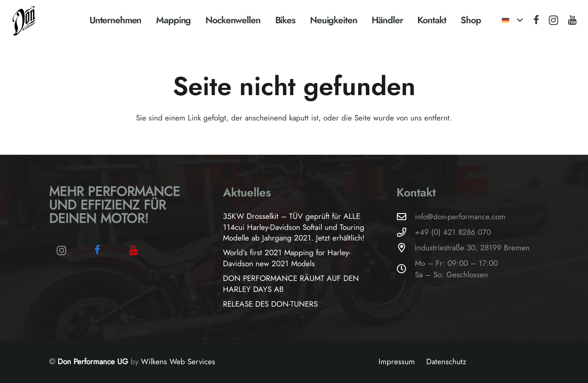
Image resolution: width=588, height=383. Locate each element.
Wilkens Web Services (178, 362)
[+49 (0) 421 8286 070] (406, 233)
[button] (512, 20)
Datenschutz (446, 362)
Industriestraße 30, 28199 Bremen (472, 248)
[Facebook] (536, 20)
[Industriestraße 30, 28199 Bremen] (406, 248)
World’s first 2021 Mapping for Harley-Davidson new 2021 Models (287, 258)
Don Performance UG (94, 362)
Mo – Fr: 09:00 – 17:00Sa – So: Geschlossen (456, 269)
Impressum (397, 362)
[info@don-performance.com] (406, 217)
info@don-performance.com (460, 217)
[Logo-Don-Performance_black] (24, 20)
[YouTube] (572, 20)
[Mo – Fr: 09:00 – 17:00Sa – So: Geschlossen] (406, 269)
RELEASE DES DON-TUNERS (270, 304)
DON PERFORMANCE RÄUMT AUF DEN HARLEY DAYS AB (291, 284)
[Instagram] (553, 20)
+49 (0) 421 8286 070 (453, 232)
